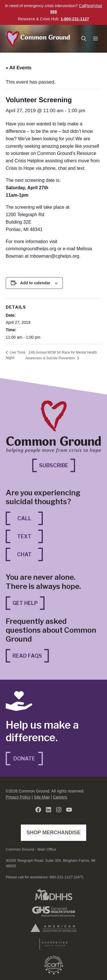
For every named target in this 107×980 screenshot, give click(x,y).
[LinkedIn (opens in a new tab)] (49, 810)
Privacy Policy (18, 797)
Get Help (25, 603)
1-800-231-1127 (75, 19)
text (90, 6)
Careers (60, 797)
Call (82, 6)
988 (53, 12)
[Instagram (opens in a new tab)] (59, 810)
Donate (24, 759)
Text (24, 536)
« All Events (19, 68)
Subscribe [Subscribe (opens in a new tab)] (57, 465)
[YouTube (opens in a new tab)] (69, 810)
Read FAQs (27, 656)
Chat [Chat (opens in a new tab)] (30, 554)
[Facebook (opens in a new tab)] (38, 810)
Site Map (42, 797)
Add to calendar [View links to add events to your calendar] (35, 283)
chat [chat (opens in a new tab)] (98, 6)
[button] (84, 39)
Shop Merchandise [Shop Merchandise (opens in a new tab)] (55, 832)
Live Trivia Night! (15, 355)
